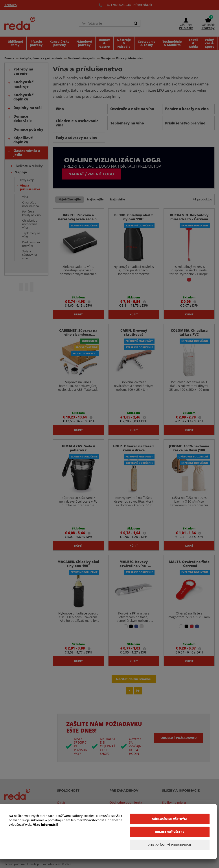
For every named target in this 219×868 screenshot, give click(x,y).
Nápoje (21, 172)
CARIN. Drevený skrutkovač (134, 332)
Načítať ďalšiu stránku (134, 679)
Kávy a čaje (27, 180)
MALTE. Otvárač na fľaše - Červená (189, 564)
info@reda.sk (142, 5)
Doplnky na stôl (28, 108)
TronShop (33, 864)
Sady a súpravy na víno (29, 255)
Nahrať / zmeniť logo (91, 174)
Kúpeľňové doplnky (23, 140)
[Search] (136, 23)
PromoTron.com (52, 864)
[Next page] (130, 691)
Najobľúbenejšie (70, 199)
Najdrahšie (117, 199)
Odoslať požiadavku (179, 738)
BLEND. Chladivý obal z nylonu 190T (134, 217)
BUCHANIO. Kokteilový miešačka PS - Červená (189, 217)
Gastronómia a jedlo (27, 153)
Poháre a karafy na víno (31, 213)
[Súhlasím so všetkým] (170, 819)
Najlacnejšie (95, 199)
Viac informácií (45, 825)
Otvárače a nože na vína (30, 204)
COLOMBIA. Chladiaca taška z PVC (189, 332)
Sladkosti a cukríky (29, 166)
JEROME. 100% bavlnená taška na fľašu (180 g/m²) (189, 450)
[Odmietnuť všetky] (170, 832)
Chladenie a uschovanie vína (30, 224)
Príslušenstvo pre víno (31, 244)
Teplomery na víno (31, 235)
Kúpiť (78, 314)
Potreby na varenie (23, 71)
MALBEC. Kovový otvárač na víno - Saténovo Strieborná (134, 566)
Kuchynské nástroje (24, 84)
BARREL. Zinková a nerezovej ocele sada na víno (78, 219)
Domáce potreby (28, 129)
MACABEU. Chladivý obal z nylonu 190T (78, 564)
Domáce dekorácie (23, 118)
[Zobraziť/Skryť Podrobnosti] (170, 845)
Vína (25, 197)
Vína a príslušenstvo (30, 187)
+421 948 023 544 (118, 5)
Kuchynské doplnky (24, 97)
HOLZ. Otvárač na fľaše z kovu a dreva (134, 448)
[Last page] (138, 691)
